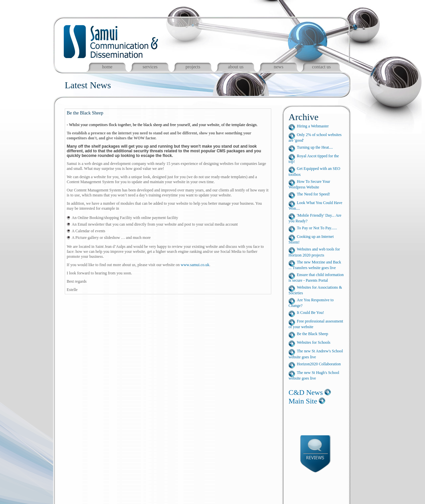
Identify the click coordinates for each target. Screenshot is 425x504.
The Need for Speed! (313, 194)
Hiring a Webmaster (313, 126)
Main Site (303, 401)
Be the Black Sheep (312, 334)
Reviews (320, 455)
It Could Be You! (310, 313)
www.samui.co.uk (195, 265)
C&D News (306, 392)
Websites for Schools (314, 342)
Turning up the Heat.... (315, 147)
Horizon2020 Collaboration (319, 364)
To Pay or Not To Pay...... (317, 228)
